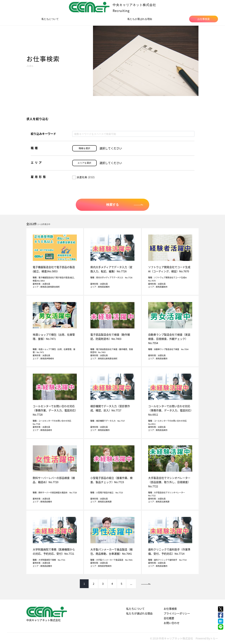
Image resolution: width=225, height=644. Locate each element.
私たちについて (50, 19)
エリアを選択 (84, 163)
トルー (214, 638)
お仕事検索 (204, 19)
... (131, 584)
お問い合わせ (172, 623)
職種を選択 (84, 148)
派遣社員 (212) (83, 177)
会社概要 (169, 618)
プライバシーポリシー (177, 613)
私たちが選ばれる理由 (140, 19)
